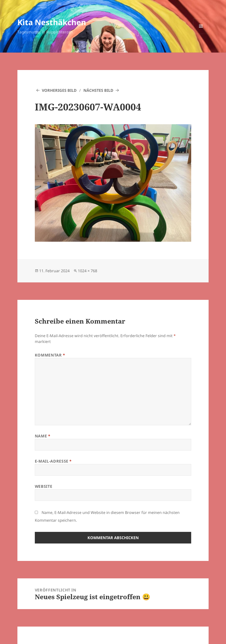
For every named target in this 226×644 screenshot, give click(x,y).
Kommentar (50, 355)
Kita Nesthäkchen (52, 22)
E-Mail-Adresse (53, 461)
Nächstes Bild (98, 90)
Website (44, 486)
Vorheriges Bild (59, 90)
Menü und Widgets (201, 34)
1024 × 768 (87, 271)
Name (43, 436)
